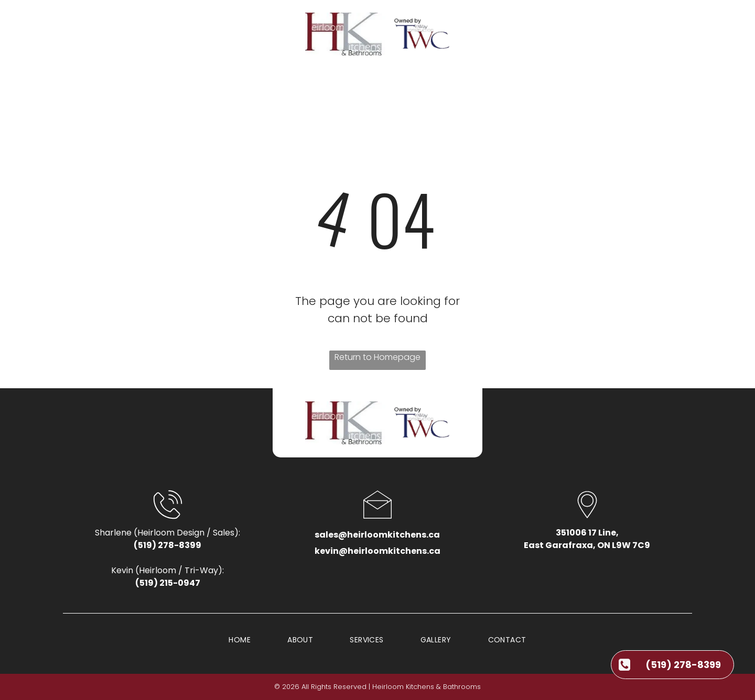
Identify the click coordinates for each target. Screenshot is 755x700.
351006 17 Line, (587, 533)
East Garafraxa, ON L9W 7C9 (587, 545)
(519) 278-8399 (168, 545)
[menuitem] (235, 89)
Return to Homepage (377, 357)
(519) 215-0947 (168, 583)
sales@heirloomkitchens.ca (377, 535)
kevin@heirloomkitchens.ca (377, 551)
